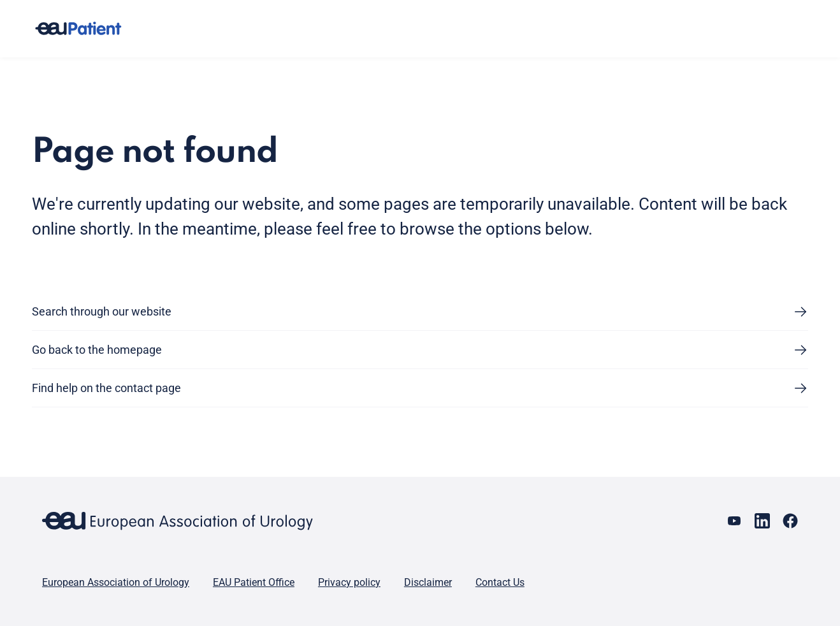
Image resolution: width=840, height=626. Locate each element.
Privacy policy (349, 582)
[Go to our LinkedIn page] (762, 521)
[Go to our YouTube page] (734, 521)
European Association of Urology (116, 582)
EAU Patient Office (254, 582)
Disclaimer (428, 582)
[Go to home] (90, 29)
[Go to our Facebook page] (790, 521)
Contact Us (500, 582)
